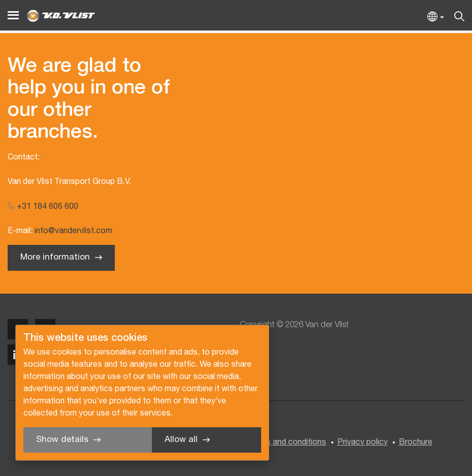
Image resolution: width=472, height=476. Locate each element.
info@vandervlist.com (73, 231)
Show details (62, 440)
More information (55, 257)
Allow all (181, 440)
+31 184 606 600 (43, 207)
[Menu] (13, 15)
